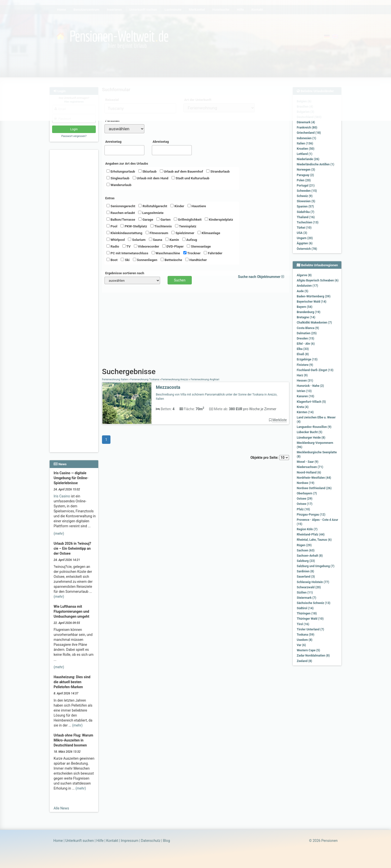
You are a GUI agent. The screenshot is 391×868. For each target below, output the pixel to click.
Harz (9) (302, 375)
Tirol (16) (303, 624)
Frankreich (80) (307, 128)
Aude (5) (302, 291)
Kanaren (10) (305, 396)
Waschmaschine (166, 253)
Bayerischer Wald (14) (312, 302)
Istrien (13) (304, 391)
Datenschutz (151, 841)
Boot (112, 260)
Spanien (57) (305, 206)
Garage (146, 219)
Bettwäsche (171, 260)
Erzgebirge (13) (307, 359)
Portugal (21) (306, 186)
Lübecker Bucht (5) (309, 432)
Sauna (156, 240)
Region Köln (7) (307, 529)
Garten (163, 219)
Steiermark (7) (306, 598)
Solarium (137, 240)
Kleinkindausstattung (124, 233)
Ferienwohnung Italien (115, 379)
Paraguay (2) (305, 175)
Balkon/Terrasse (121, 219)
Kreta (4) (303, 407)
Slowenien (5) (306, 201)
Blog (167, 841)
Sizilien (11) (305, 593)
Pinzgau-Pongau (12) (311, 515)
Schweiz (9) (305, 196)
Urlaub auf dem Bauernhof (182, 171)
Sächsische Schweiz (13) (314, 603)
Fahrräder (213, 253)
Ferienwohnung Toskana (145, 379)
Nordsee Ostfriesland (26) (314, 488)
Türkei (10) (304, 228)
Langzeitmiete (151, 213)
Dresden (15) (305, 338)
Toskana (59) (306, 635)
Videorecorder (147, 246)
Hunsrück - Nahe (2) (310, 386)
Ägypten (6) (305, 243)
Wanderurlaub (119, 185)
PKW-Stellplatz (134, 226)
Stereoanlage (199, 246)
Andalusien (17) (307, 286)
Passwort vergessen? (74, 136)
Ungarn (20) (305, 238)
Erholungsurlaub (121, 171)
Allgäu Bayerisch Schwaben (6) (318, 280)
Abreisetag (161, 142)
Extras (110, 198)
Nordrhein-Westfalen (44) (314, 478)
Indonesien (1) (306, 138)
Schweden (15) (307, 191)
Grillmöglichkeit (188, 219)
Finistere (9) (305, 365)
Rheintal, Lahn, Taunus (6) (314, 540)
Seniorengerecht (121, 206)
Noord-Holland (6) (309, 472)
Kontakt (112, 841)
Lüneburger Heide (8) (311, 438)
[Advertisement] (75, 227)
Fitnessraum (157, 233)
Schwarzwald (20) (309, 587)
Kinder (177, 206)
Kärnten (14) (305, 412)
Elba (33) (303, 349)
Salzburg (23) (306, 561)
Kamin (172, 240)
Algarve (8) (304, 275)
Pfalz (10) (303, 509)
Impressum (129, 841)
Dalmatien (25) (307, 333)
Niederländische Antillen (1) (315, 164)
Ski (125, 260)
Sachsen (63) (306, 550)
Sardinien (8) (305, 571)
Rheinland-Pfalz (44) (311, 534)
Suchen (180, 280)
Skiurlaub (147, 171)
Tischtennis (161, 226)
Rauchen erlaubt (121, 213)
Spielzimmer (183, 233)
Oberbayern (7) (307, 493)
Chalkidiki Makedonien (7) (314, 323)
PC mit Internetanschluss (127, 253)
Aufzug (190, 240)
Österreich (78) (307, 249)
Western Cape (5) (308, 650)
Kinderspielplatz (219, 219)
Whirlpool (116, 240)
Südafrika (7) (305, 212)
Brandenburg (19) (309, 312)
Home (58, 841)
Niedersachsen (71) (310, 467)
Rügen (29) (304, 545)
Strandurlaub (218, 171)
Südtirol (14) (305, 608)
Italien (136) (305, 143)
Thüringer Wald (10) (310, 619)
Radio (113, 246)
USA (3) (302, 233)
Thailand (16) (306, 217)
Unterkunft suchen (80, 841)
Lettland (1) (304, 154)
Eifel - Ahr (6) (306, 344)
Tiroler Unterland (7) (310, 629)
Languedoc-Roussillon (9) (314, 427)
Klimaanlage (209, 233)
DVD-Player (173, 246)
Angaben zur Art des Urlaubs (127, 164)
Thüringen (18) (307, 613)
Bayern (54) (305, 307)
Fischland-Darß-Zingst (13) (315, 370)
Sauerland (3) (306, 577)
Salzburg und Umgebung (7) (316, 566)
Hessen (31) (305, 381)
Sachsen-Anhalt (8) (310, 556)
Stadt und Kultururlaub (190, 178)
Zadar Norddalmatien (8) (313, 656)
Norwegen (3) (306, 170)
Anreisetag (113, 142)
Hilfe (100, 841)
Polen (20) (304, 180)
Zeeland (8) (304, 661)
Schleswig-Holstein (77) (313, 582)
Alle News (61, 808)
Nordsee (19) (306, 483)
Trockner (192, 253)
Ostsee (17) (305, 504)
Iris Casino (62, 496)
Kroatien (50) (306, 149)
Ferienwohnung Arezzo (175, 379)
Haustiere (197, 206)
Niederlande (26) (308, 159)
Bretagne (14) (306, 317)
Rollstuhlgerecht (153, 206)
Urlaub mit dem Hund (150, 178)
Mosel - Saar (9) (308, 462)
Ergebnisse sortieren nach (125, 273)
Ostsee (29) (305, 499)
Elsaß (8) (303, 354)
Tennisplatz (186, 226)
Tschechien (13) (308, 222)
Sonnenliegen (145, 260)
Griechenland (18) (309, 133)
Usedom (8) (305, 640)
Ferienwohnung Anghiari (205, 379)
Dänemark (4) (306, 122)
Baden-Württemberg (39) (314, 296)
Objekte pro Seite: (270, 458)
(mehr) (59, 534)
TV (127, 246)
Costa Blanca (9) (308, 328)
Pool (112, 226)
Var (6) (301, 645)
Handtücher (196, 260)
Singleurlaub (118, 178)
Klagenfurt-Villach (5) (311, 402)
